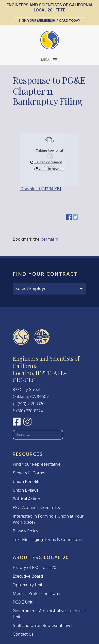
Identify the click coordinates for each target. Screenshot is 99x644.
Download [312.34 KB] (41, 189)
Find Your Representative (37, 464)
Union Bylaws (26, 490)
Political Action (26, 499)
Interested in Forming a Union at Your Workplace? (48, 519)
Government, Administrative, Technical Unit (49, 614)
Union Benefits (27, 482)
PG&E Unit (23, 602)
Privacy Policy (26, 531)
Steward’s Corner (29, 473)
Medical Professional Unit (36, 594)
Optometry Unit (28, 585)
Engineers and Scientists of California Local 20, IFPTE (49, 8)
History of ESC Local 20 (35, 568)
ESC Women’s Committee (37, 508)
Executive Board (28, 576)
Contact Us (23, 634)
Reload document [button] (46, 162)
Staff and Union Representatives (43, 626)
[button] (46, 60)
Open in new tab (49, 169)
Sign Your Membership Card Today (49, 20)
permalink (50, 239)
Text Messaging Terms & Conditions (47, 540)
